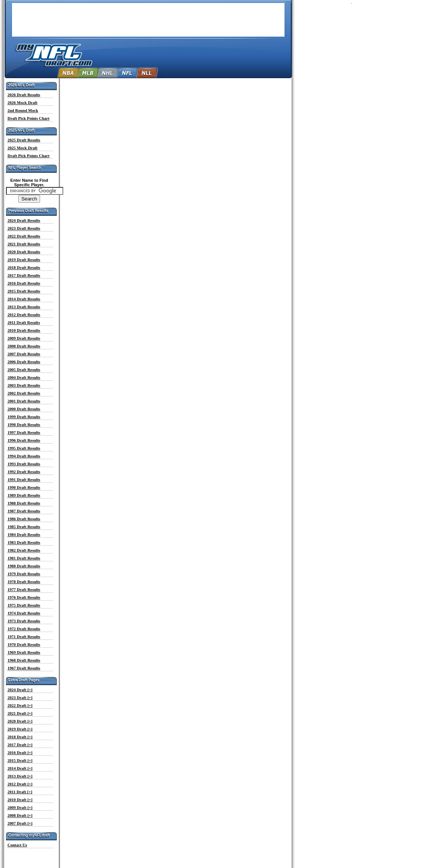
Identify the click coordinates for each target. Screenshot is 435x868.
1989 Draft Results (24, 495)
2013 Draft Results (24, 307)
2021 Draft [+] (20, 713)
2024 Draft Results (24, 220)
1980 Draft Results (24, 566)
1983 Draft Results (24, 542)
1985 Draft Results (24, 527)
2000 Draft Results (24, 409)
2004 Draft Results (24, 377)
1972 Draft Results (24, 629)
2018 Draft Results (24, 267)
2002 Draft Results (24, 393)
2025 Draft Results (24, 140)
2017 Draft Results (24, 275)
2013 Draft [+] (20, 776)
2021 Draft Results (24, 244)
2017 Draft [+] (20, 745)
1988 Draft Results (24, 503)
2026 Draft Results (24, 95)
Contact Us (17, 845)
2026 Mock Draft (22, 102)
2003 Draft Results (24, 385)
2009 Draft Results (24, 338)
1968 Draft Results (24, 660)
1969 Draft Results (24, 652)
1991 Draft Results (24, 479)
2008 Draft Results (24, 346)
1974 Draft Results (24, 613)
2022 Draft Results (24, 236)
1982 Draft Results (24, 550)
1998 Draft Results (24, 424)
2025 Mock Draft (22, 148)
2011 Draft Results (24, 322)
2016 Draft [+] (20, 752)
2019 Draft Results (24, 260)
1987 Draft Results (24, 511)
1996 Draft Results (24, 440)
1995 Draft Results (24, 448)
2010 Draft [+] (20, 800)
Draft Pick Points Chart (28, 118)
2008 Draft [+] (20, 815)
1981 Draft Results (24, 558)
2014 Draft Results (24, 299)
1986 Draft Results (24, 519)
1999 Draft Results (24, 417)
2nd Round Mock (23, 110)
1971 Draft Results (24, 637)
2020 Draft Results (24, 252)
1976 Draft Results (24, 597)
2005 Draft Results (24, 369)
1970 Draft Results (24, 644)
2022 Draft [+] (20, 705)
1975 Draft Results (24, 605)
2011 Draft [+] (20, 792)
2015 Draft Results (24, 291)
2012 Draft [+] (20, 784)
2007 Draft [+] (20, 823)
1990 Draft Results (24, 487)
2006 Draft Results (24, 362)
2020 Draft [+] (20, 721)
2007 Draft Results (24, 354)
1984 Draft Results (24, 534)
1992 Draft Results (24, 472)
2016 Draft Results (24, 283)
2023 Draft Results (24, 228)
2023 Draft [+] (20, 697)
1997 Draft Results (24, 432)
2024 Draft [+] (20, 690)
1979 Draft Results (24, 574)
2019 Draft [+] (20, 729)
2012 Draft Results (24, 315)
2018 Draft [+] (20, 737)
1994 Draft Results (24, 456)
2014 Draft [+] (20, 768)
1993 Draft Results (24, 464)
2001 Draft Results (24, 401)
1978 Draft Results (24, 582)
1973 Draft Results (24, 621)
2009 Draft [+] (20, 807)
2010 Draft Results (24, 330)
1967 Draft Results (24, 668)
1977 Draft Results (24, 589)
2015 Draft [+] (20, 760)
